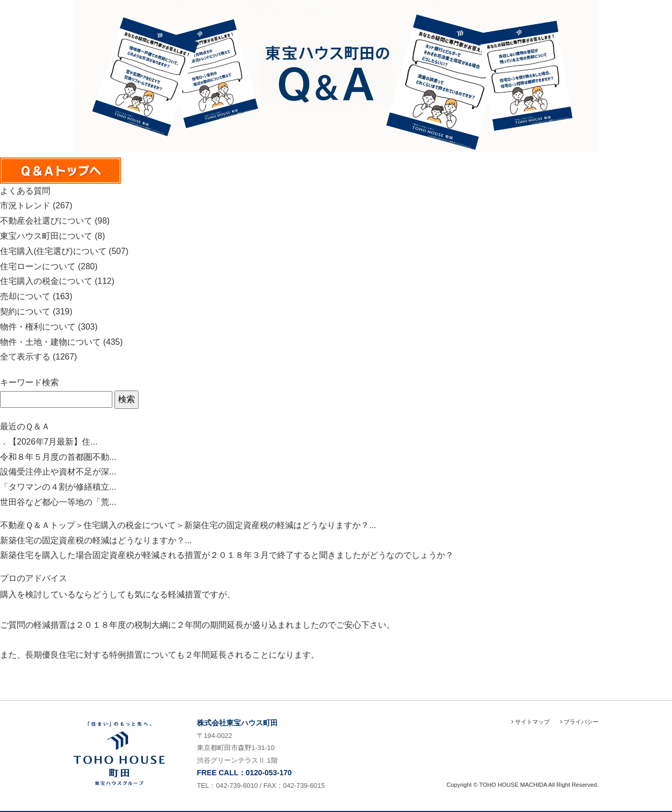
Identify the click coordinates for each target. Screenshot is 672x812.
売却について (25, 296)
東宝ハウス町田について (46, 236)
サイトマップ (531, 722)
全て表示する (25, 357)
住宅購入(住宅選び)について (53, 251)
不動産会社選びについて (46, 221)
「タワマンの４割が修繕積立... (58, 487)
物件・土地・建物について (50, 342)
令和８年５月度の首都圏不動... (58, 457)
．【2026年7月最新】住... (49, 442)
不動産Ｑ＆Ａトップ (38, 525)
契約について (25, 312)
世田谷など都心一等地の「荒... (58, 502)
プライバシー (579, 722)
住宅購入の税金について (46, 281)
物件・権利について (38, 327)
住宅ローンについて (38, 266)
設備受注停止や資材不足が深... (58, 472)
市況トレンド (25, 205)
